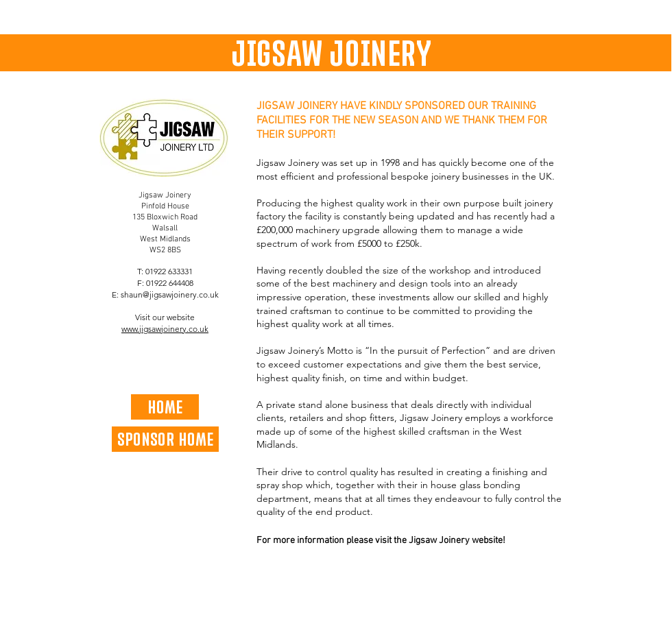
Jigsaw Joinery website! (457, 541)
